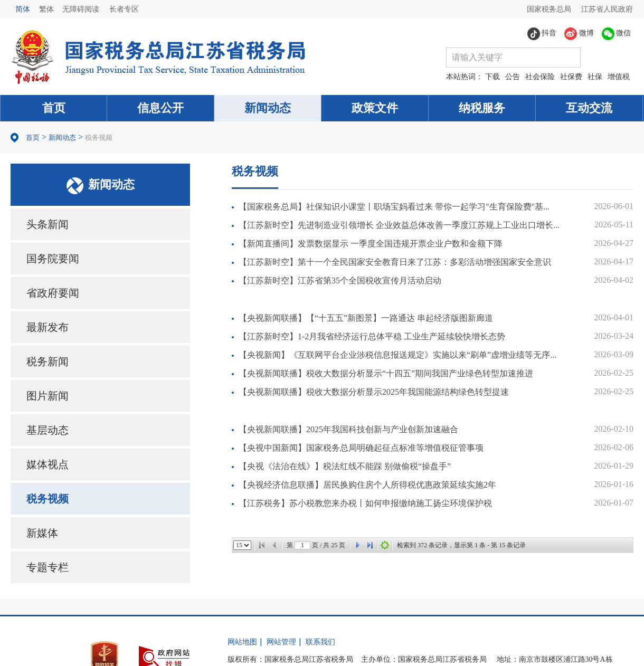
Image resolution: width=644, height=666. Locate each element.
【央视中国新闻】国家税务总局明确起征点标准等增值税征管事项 (361, 448)
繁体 (46, 9)
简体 (23, 9)
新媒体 (42, 533)
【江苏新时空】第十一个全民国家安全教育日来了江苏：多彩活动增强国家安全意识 (395, 262)
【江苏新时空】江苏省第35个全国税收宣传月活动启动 (340, 280)
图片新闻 (48, 396)
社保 (595, 77)
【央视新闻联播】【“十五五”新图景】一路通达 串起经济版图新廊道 (366, 318)
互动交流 (589, 108)
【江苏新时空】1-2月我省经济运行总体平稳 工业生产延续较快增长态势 (372, 336)
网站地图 (242, 642)
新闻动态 (268, 108)
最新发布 (48, 327)
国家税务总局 (549, 9)
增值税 (619, 77)
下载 (493, 77)
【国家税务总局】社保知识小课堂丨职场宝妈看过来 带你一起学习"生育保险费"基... (394, 207)
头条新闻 (48, 224)
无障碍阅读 (81, 9)
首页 (54, 108)
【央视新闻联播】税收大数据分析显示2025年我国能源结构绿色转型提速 (374, 392)
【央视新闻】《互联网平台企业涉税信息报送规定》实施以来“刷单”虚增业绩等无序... (397, 355)
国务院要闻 (53, 259)
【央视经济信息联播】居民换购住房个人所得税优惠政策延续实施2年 (367, 485)
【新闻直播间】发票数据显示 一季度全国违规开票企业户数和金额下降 (371, 244)
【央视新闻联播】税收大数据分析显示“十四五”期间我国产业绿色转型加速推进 (386, 373)
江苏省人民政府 (607, 9)
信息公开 (160, 108)
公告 (513, 77)
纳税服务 (482, 108)
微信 (617, 34)
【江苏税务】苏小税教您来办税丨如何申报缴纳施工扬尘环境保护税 (365, 503)
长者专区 (124, 9)
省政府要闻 (53, 293)
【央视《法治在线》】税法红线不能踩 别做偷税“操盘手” (345, 466)
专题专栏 (48, 567)
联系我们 (320, 642)
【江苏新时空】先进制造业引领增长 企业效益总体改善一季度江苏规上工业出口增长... (399, 225)
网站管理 (281, 642)
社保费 (571, 77)
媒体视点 (48, 464)
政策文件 (375, 108)
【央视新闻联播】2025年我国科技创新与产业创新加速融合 (348, 429)
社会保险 (540, 77)
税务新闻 (48, 361)
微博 (579, 34)
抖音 (542, 34)
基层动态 (48, 430)
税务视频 (99, 137)
